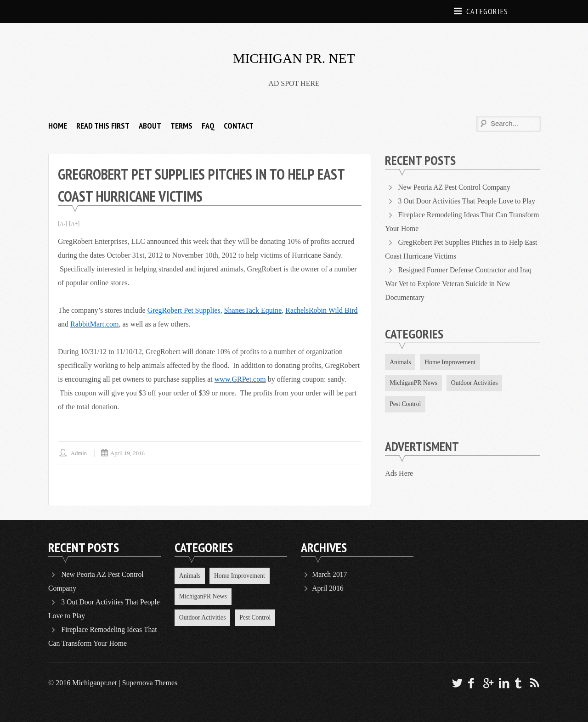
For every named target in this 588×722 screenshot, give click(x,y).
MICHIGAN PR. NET (294, 58)
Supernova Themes (150, 683)
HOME (58, 126)
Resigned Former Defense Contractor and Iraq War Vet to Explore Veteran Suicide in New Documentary (460, 284)
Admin (79, 453)
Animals (400, 362)
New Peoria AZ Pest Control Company (455, 187)
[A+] (75, 224)
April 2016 (328, 588)
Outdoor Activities (476, 383)
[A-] (63, 224)
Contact (239, 126)
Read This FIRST (103, 126)
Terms (181, 126)
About (150, 126)
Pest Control (406, 404)
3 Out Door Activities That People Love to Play (468, 201)
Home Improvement (451, 362)
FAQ (208, 126)
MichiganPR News (414, 383)
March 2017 (330, 574)
